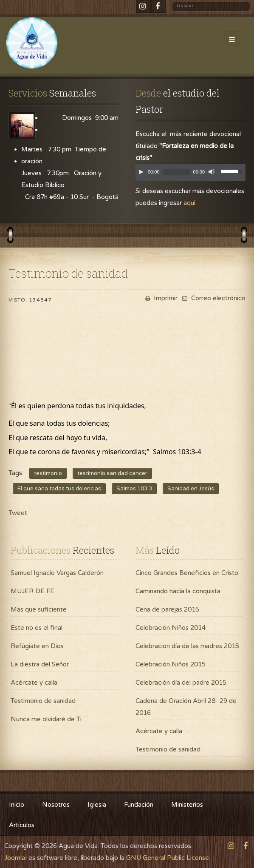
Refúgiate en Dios (37, 646)
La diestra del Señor (40, 664)
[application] (190, 174)
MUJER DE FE (32, 591)
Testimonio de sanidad (43, 701)
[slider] (176, 172)
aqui (189, 203)
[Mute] (212, 172)
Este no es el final (37, 628)
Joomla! (16, 858)
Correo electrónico (213, 298)
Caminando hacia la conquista (178, 591)
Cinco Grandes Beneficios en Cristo (187, 573)
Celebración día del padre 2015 (181, 683)
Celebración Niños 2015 (171, 664)
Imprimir (160, 298)
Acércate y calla (34, 683)
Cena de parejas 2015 (167, 609)
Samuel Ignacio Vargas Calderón (57, 573)
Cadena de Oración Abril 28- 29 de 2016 (186, 707)
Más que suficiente (39, 609)
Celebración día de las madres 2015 (187, 646)
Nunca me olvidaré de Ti (46, 719)
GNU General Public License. (168, 858)
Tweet (18, 513)
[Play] (141, 172)
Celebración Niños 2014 (171, 628)
